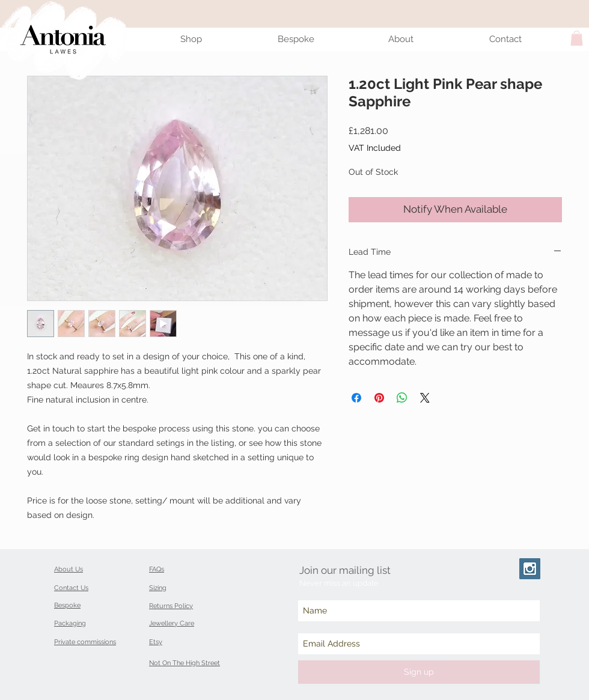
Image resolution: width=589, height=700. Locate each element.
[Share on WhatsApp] (402, 398)
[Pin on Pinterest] (379, 398)
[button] (577, 38)
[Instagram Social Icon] (530, 569)
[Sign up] (419, 672)
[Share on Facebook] (356, 398)
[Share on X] (425, 398)
